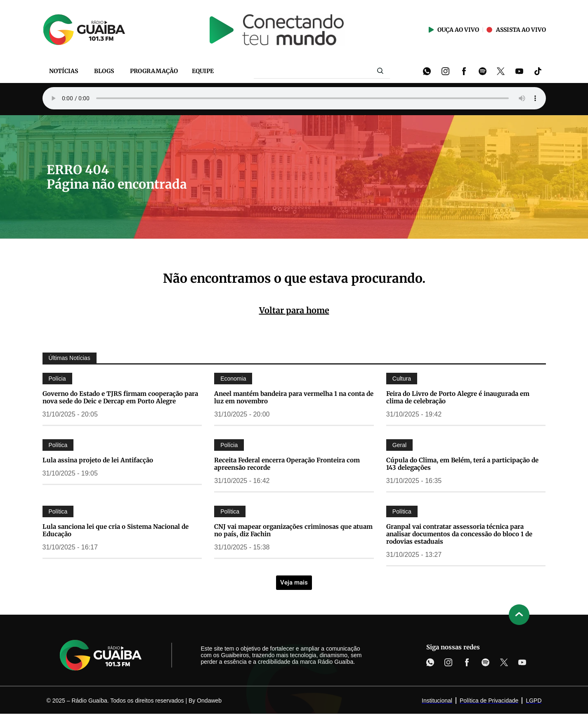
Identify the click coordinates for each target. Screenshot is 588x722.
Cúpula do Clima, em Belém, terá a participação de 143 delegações (462, 464)
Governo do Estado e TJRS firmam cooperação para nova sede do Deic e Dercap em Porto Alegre (120, 397)
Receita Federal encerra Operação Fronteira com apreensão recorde (287, 464)
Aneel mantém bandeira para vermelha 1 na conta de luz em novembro (294, 397)
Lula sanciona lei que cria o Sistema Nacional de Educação (116, 530)
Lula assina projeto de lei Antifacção (98, 460)
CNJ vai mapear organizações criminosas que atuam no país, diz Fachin (293, 530)
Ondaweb (209, 701)
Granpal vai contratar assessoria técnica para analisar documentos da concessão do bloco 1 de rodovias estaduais (459, 534)
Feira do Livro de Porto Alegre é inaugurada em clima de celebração (458, 397)
